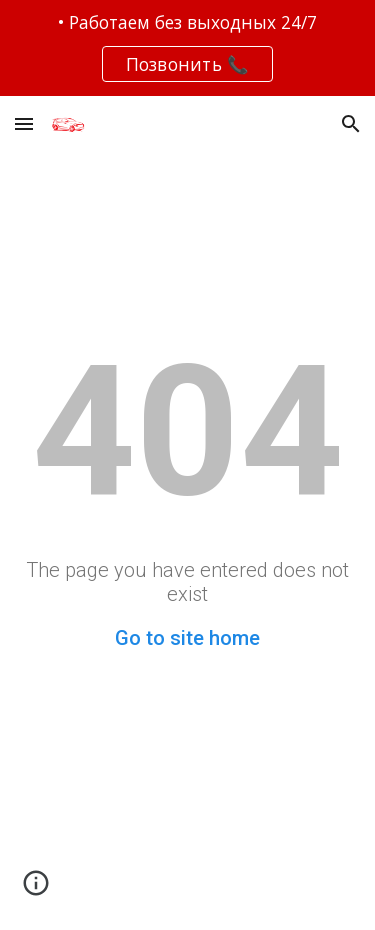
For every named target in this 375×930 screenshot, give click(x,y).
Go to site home (187, 638)
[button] (24, 123)
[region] (187, 48)
